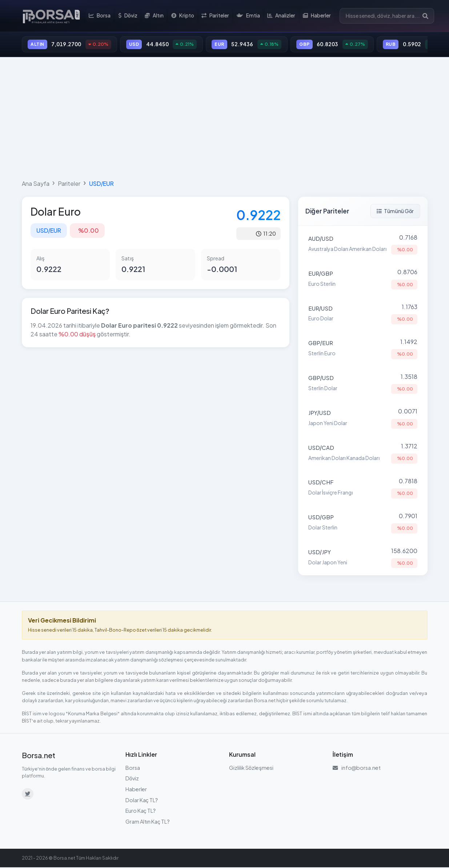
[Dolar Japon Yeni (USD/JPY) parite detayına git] (363, 558)
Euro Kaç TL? (141, 811)
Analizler (281, 16)
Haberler (317, 16)
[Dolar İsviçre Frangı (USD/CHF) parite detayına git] (363, 488)
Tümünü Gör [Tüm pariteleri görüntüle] (395, 211)
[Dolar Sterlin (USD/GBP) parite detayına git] (363, 523)
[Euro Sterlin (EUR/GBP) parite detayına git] (363, 279)
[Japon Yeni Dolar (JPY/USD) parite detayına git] (363, 419)
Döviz (129, 16)
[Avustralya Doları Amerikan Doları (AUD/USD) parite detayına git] (363, 244)
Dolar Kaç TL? (142, 800)
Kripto (183, 16)
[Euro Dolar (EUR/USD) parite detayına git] (363, 314)
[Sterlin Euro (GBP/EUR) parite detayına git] (363, 349)
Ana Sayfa (36, 184)
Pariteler (216, 16)
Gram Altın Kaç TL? (148, 822)
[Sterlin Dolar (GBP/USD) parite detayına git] (363, 384)
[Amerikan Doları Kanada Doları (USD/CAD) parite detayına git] (363, 453)
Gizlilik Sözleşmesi (251, 768)
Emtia (248, 16)
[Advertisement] (225, 117)
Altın (155, 16)
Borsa (101, 16)
